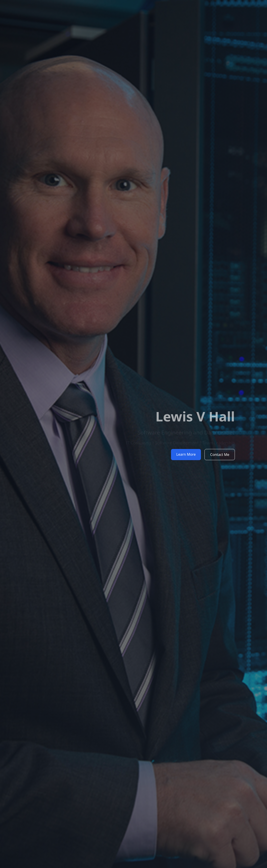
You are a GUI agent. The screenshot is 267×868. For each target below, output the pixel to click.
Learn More (186, 454)
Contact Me (220, 455)
